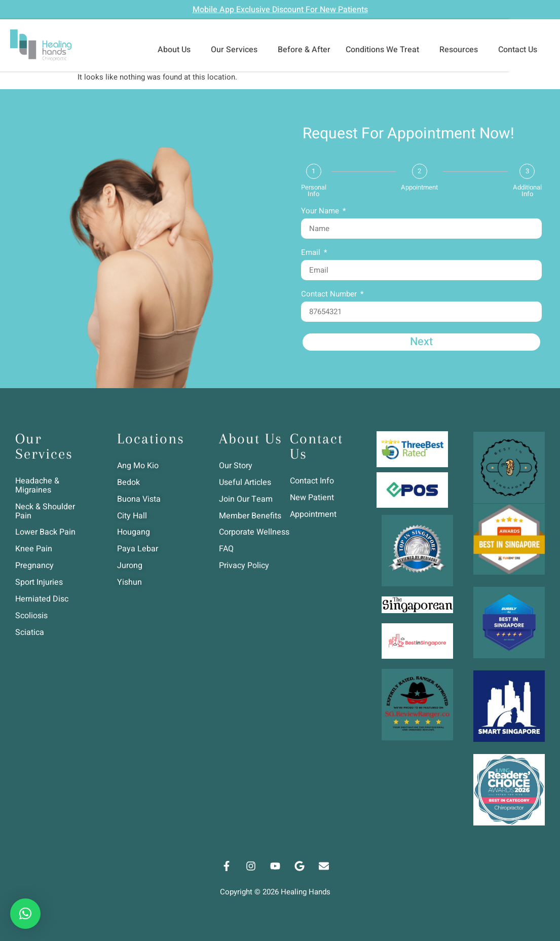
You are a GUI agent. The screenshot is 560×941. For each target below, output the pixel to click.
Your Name (321, 212)
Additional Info (527, 191)
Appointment (419, 187)
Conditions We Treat (385, 50)
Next (421, 342)
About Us (177, 50)
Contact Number (330, 295)
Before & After (304, 50)
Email (312, 253)
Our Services (237, 50)
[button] (25, 914)
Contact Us (520, 50)
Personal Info (314, 191)
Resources (461, 50)
